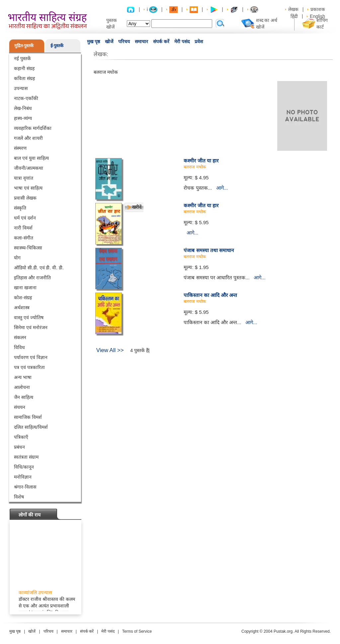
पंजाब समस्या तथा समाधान (209, 250)
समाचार (141, 42)
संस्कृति (20, 208)
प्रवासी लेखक (25, 198)
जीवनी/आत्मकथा (29, 168)
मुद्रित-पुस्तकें (24, 46)
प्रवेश (199, 42)
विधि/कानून (24, 467)
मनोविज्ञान (23, 477)
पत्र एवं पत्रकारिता (29, 367)
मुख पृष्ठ (93, 42)
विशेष (19, 497)
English (317, 16)
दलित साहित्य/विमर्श (31, 427)
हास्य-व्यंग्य (23, 118)
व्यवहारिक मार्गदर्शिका (33, 128)
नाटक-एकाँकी (26, 98)
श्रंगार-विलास (25, 487)
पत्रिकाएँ (21, 437)
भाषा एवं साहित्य (28, 188)
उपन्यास (21, 88)
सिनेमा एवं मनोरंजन (31, 327)
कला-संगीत (24, 238)
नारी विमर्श (23, 228)
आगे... (222, 188)
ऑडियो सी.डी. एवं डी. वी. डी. (39, 268)
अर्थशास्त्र (22, 308)
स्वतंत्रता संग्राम (26, 457)
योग (17, 258)
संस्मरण (20, 148)
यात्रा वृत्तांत (24, 178)
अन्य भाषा (23, 377)
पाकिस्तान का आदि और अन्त (210, 295)
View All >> (110, 350)
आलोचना (22, 387)
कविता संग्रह (24, 78)
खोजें (109, 42)
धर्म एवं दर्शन (25, 218)
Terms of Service (137, 631)
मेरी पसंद (182, 42)
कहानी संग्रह (24, 68)
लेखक (293, 9)
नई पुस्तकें (22, 58)
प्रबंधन (19, 447)
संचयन (20, 407)
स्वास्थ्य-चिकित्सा (28, 248)
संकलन (20, 337)
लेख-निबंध (23, 108)
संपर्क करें (161, 42)
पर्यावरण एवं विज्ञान (31, 357)
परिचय (124, 42)
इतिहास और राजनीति (32, 278)
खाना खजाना (25, 288)
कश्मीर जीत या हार (201, 161)
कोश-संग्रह (23, 298)
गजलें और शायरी (28, 138)
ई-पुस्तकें (57, 46)
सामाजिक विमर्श (28, 417)
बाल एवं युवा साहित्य (31, 158)
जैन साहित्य (24, 397)
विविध (19, 347)
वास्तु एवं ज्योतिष (29, 318)
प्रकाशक (318, 9)
